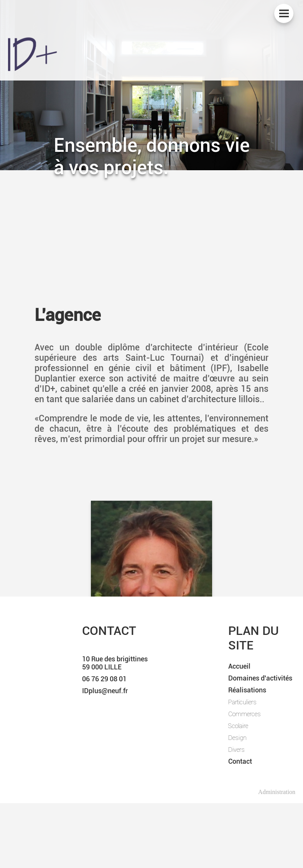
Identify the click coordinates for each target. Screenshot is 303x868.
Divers (236, 750)
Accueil (239, 666)
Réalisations (247, 690)
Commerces (245, 714)
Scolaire (238, 726)
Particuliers (242, 702)
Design (237, 738)
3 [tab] (163, 98)
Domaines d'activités (260, 678)
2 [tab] (151, 98)
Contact (240, 761)
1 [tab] (140, 98)
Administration (277, 792)
